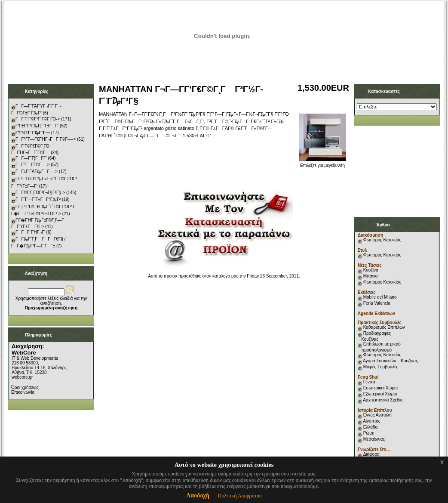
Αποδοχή (198, 495)
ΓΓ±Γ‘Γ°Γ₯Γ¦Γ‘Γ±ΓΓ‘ (37, 126)
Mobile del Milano (380, 297)
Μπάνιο (371, 276)
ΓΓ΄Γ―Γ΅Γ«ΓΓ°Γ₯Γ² (38, 199)
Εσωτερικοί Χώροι (380, 388)
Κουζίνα (371, 270)
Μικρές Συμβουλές (381, 367)
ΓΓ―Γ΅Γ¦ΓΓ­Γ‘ (31, 158)
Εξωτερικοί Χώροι (380, 394)
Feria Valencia (377, 303)
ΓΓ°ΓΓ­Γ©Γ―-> (33, 165)
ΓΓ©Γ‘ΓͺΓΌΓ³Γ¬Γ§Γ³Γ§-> (40, 193)
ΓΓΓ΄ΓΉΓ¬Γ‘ (30, 232)
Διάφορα (371, 454)
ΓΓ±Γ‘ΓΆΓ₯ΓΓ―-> (37, 171)
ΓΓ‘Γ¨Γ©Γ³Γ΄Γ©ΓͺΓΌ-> (38, 119)
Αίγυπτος (371, 421)
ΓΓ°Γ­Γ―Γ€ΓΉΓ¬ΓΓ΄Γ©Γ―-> (46, 139)
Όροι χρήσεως (25, 387)
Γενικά (369, 382)
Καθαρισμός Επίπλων (384, 327)
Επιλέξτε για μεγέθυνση (322, 164)
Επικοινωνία (23, 392)
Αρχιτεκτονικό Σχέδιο (383, 400)
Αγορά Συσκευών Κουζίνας (390, 361)
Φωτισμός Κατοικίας (382, 240)
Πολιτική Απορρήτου (240, 496)
